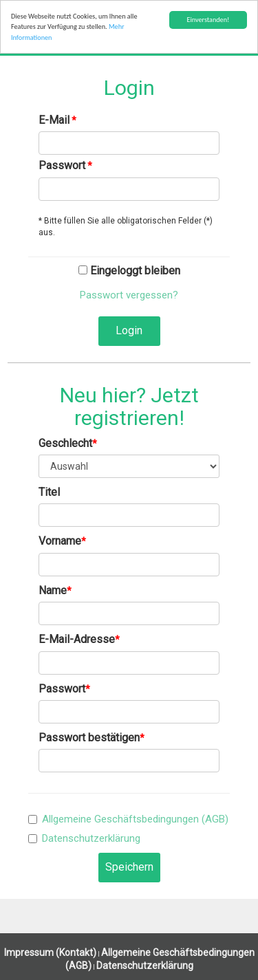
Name (53, 590)
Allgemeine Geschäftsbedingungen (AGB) (135, 819)
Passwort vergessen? (129, 295)
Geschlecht (65, 443)
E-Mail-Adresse (77, 639)
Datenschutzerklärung (91, 838)
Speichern (129, 867)
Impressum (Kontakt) (50, 952)
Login (129, 330)
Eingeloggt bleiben (129, 271)
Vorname (60, 541)
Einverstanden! (208, 20)
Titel (49, 492)
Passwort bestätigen (89, 738)
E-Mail (54, 120)
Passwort (62, 165)
